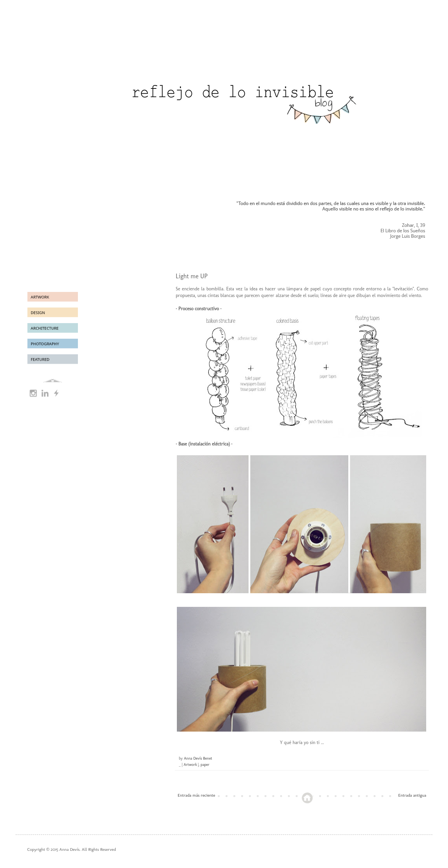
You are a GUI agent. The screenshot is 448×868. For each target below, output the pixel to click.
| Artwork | (190, 765)
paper (205, 765)
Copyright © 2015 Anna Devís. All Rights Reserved (72, 849)
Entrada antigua (412, 795)
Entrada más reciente (196, 795)
